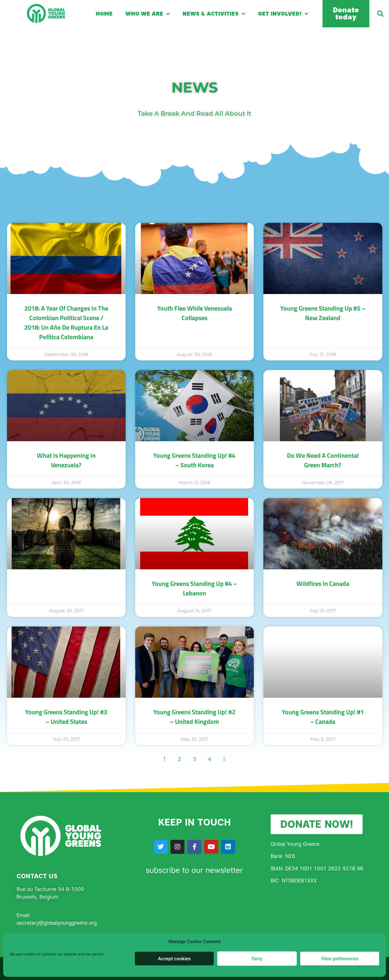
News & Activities (214, 14)
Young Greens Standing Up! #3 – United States (66, 717)
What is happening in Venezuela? (66, 460)
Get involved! (283, 14)
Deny (257, 959)
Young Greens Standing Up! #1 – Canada (323, 717)
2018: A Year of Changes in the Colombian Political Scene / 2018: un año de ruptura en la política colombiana (66, 322)
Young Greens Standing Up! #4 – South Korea (194, 460)
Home (104, 14)
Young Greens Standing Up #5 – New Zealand (323, 313)
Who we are (148, 14)
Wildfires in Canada (323, 583)
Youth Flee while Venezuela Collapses (194, 313)
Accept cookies (174, 959)
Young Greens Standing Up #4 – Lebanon (194, 588)
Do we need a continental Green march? (323, 460)
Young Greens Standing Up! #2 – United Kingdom (194, 717)
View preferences (340, 959)
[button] (380, 14)
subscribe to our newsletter (194, 870)
